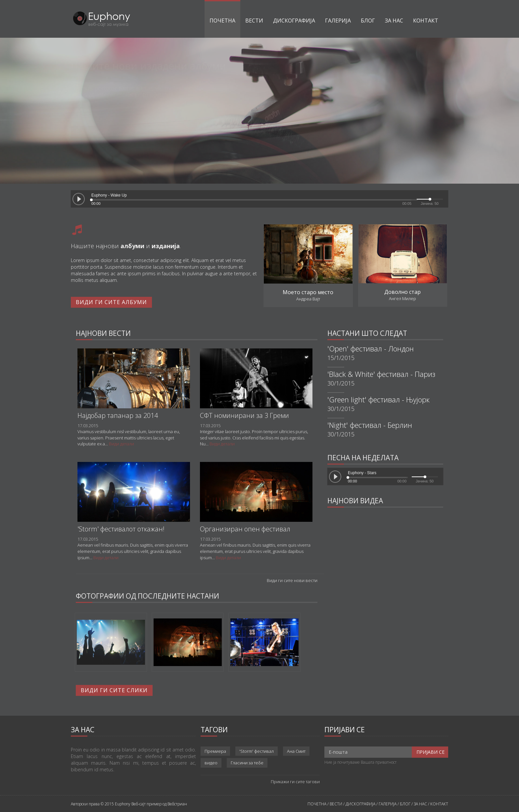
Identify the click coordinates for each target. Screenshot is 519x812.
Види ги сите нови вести (292, 580)
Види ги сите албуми (111, 302)
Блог (368, 21)
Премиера (215, 751)
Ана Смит (296, 751)
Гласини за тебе (247, 763)
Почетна (222, 21)
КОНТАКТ (439, 804)
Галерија (338, 21)
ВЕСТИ (336, 804)
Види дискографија (103, 132)
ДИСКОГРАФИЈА (360, 804)
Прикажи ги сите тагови (295, 782)
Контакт (426, 21)
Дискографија (294, 21)
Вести (254, 21)
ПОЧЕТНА (317, 804)
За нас (394, 21)
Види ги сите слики (114, 690)
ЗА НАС (420, 804)
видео (211, 763)
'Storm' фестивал (257, 751)
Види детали (121, 444)
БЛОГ (405, 804)
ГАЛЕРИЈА (388, 804)
